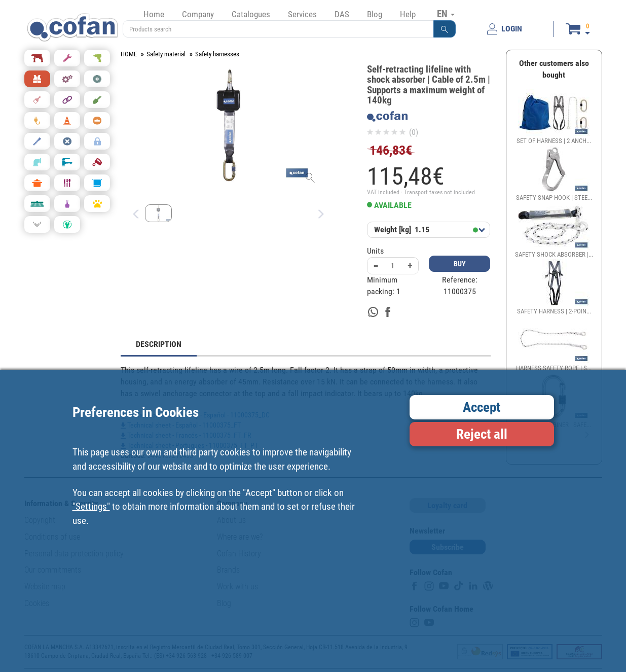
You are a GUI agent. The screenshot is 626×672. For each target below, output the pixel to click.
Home (154, 14)
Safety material (166, 54)
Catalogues (251, 14)
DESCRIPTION (159, 344)
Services (302, 14)
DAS (342, 14)
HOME (129, 54)
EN (446, 14)
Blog (375, 14)
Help (408, 14)
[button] (445, 29)
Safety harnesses (217, 54)
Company (198, 14)
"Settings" (91, 506)
